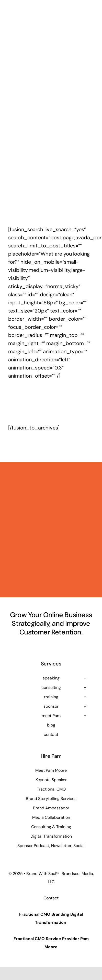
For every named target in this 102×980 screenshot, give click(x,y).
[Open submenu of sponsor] (85, 706)
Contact (51, 898)
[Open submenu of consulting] (85, 687)
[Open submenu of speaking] (85, 678)
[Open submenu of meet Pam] (85, 716)
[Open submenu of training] (85, 697)
